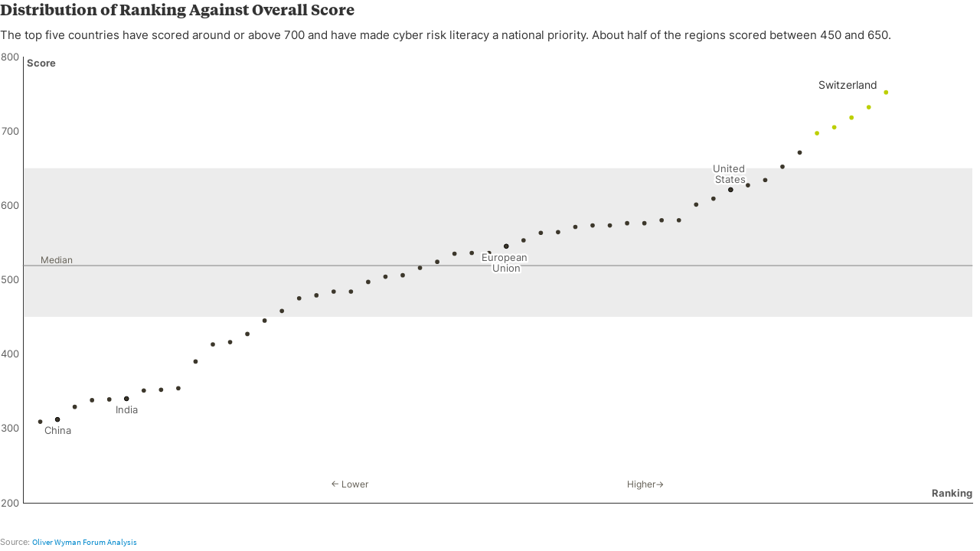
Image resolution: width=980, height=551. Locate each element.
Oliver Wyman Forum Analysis (85, 542)
